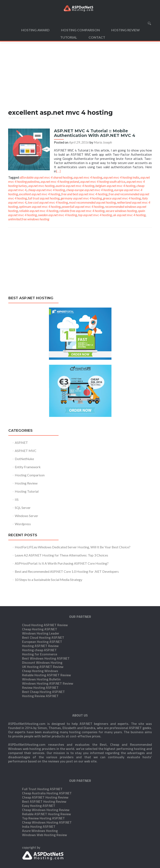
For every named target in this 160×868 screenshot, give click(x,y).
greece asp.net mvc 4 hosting (122, 198)
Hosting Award (35, 30)
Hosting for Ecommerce (40, 633)
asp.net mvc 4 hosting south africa (103, 181)
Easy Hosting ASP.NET (39, 785)
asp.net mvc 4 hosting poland (60, 181)
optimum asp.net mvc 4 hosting (40, 206)
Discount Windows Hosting (42, 642)
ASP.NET (21, 442)
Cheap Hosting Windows (40, 650)
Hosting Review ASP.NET (40, 675)
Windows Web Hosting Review (44, 814)
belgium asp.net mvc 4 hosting (115, 186)
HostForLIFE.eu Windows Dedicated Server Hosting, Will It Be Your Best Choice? (73, 547)
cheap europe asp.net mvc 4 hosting (89, 190)
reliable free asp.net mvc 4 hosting (82, 211)
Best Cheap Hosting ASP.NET (43, 671)
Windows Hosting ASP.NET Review (48, 662)
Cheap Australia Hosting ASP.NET (47, 772)
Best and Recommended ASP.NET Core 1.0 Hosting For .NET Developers (67, 571)
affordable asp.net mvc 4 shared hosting (46, 177)
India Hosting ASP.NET (39, 806)
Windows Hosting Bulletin (41, 658)
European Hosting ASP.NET (42, 621)
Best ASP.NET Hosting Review (44, 781)
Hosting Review (126, 30)
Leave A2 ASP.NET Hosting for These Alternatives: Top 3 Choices (61, 555)
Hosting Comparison (80, 30)
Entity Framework (28, 467)
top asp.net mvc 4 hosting (95, 215)
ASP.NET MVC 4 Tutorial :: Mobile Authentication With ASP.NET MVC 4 (95, 133)
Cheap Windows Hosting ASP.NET (47, 801)
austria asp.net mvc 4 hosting (75, 186)
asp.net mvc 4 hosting (88, 177)
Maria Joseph (103, 142)
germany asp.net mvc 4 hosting (81, 198)
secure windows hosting (121, 211)
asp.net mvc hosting (41, 186)
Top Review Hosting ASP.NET (43, 797)
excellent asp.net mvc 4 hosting (39, 194)
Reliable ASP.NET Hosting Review (46, 793)
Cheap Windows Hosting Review (46, 789)
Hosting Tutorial (27, 491)
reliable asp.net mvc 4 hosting (39, 211)
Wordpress (23, 524)
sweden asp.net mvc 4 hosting (57, 215)
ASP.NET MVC (26, 451)
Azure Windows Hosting (40, 810)
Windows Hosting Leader (41, 612)
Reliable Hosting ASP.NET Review (46, 654)
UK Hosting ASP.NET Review (43, 646)
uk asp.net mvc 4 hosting (129, 215)
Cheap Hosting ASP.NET (40, 608)
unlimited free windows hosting (29, 219)
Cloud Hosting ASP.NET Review (45, 604)
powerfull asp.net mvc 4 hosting (83, 206)
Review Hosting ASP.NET (40, 667)
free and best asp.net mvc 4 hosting (84, 194)
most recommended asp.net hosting (92, 202)
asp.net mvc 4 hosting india (121, 177)
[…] (58, 171)
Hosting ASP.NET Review (40, 625)
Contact (97, 37)
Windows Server (26, 516)
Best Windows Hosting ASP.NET (46, 637)
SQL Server (23, 508)
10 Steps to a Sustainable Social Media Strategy (49, 580)
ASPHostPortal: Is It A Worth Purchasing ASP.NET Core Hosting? (62, 563)
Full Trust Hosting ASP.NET (42, 768)
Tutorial (69, 37)
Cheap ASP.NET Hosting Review (45, 776)
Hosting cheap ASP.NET (39, 629)
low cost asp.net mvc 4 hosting (48, 202)
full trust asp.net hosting (44, 198)
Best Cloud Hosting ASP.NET (43, 617)
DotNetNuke (24, 459)
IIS (17, 499)
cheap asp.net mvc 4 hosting (46, 190)
